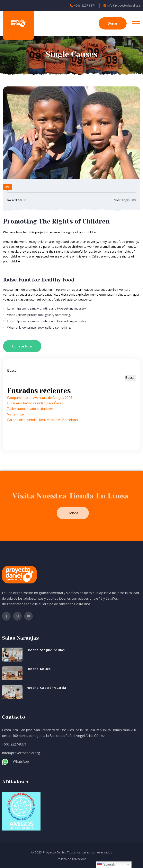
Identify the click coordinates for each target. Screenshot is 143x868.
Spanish (106, 865)
